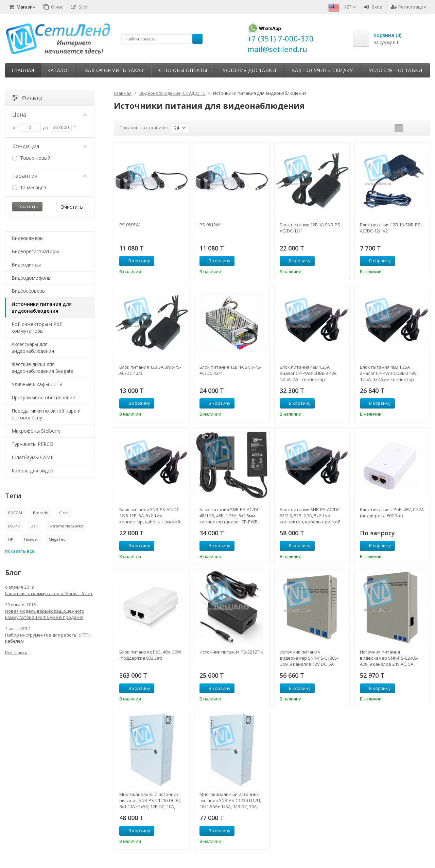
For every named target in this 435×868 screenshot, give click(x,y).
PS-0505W (129, 225)
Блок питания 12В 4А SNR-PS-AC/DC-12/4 (230, 370)
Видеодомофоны (31, 278)
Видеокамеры (28, 238)
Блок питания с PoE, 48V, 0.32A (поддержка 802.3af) (392, 513)
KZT (350, 7)
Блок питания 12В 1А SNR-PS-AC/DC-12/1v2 (391, 228)
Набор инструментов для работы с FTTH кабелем (48, 638)
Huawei (31, 539)
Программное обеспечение (43, 397)
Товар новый (31, 158)
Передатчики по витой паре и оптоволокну (46, 414)
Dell (34, 526)
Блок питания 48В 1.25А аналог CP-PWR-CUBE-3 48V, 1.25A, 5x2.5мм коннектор (389, 373)
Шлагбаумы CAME (32, 457)
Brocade (41, 513)
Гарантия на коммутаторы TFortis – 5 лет (49, 593)
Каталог (59, 70)
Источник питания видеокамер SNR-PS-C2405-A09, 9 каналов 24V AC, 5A (389, 658)
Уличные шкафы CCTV (37, 384)
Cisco (64, 513)
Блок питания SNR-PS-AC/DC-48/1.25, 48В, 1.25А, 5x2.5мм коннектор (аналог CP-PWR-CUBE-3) (230, 516)
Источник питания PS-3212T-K (231, 652)
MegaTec (57, 539)
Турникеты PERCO (32, 444)
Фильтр (27, 98)
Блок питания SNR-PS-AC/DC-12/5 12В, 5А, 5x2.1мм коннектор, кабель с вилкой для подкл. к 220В (150, 516)
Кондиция (50, 146)
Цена (50, 115)
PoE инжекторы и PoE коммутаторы (37, 327)
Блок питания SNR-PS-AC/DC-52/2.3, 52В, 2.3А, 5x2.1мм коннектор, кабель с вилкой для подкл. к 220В (310, 516)
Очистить (72, 207)
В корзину (136, 261)
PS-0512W (210, 225)
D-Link (14, 526)
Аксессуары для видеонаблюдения (33, 348)
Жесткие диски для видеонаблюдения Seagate (42, 368)
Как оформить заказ (114, 70)
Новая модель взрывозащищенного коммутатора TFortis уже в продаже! (45, 614)
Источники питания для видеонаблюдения (42, 307)
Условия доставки (249, 70)
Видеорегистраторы (35, 251)
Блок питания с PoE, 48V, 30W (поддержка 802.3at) (150, 655)
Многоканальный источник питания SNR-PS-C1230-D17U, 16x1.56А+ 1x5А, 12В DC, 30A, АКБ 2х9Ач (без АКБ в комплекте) (230, 800)
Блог (80, 7)
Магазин (22, 7)
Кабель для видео (32, 471)
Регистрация (408, 7)
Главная (23, 70)
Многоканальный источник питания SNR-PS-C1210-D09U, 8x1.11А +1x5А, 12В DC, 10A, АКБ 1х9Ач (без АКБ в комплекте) (150, 800)
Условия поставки (395, 70)
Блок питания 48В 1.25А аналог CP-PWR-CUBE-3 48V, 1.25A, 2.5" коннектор (309, 373)
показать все (20, 551)
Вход (373, 7)
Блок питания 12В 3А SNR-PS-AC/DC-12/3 (150, 370)
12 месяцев (29, 187)
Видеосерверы (29, 291)
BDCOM (15, 513)
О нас (53, 7)
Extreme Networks (66, 526)
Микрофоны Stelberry (36, 431)
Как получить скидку (323, 70)
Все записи (16, 653)
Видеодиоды (26, 265)
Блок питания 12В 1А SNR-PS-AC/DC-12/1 (311, 228)
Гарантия (50, 176)
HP (11, 539)
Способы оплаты (183, 70)
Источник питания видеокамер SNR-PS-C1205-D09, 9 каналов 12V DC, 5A (309, 658)
